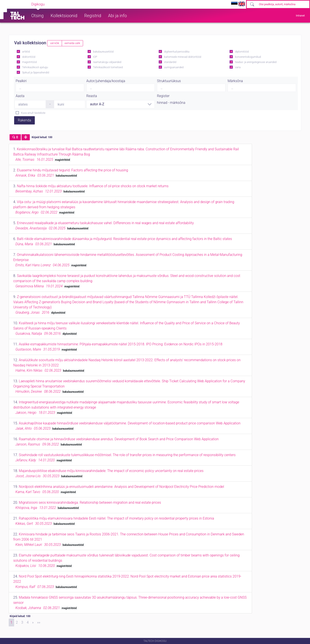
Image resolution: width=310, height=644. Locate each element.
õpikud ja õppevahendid (36, 73)
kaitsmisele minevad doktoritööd (183, 57)
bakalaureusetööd (103, 52)
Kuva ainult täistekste (33, 113)
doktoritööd (29, 57)
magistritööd (29, 62)
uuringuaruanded (174, 67)
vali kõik (55, 43)
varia (238, 67)
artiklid (26, 52)
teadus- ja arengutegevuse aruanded (256, 62)
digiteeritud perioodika (177, 52)
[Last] (39, 622)
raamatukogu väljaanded (107, 62)
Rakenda (24, 120)
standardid (170, 62)
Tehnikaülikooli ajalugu (35, 67)
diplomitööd (242, 52)
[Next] (33, 622)
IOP (95, 57)
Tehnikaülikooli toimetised (108, 67)
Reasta (92, 96)
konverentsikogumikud (248, 57)
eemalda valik (72, 43)
